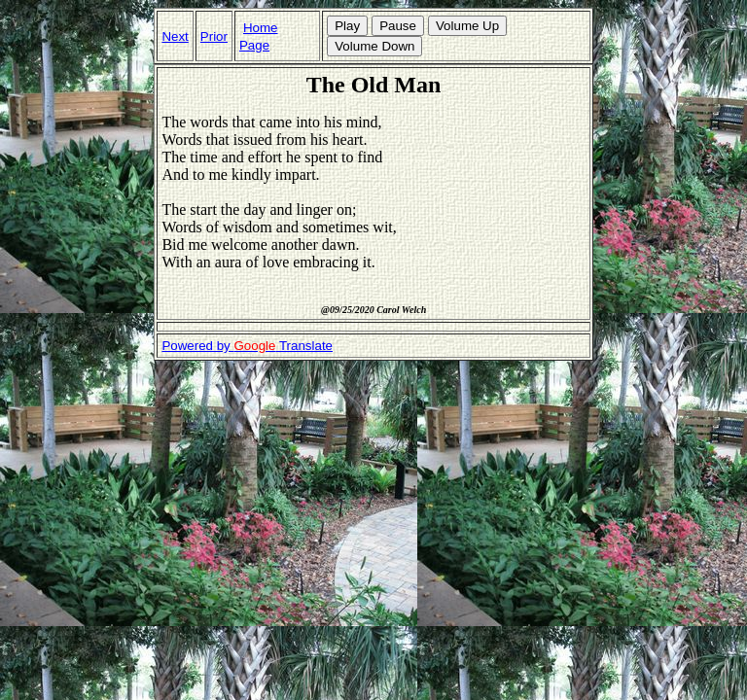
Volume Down (374, 46)
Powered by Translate (247, 346)
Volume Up (467, 26)
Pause (398, 26)
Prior (214, 36)
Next (175, 36)
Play (347, 26)
